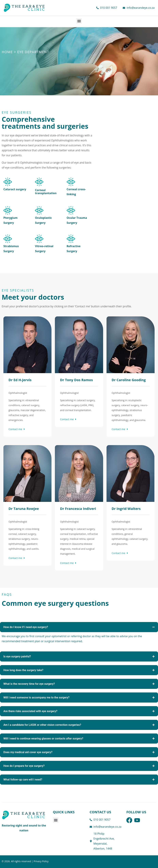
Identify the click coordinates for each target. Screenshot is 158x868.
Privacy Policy (41, 861)
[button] (79, 21)
